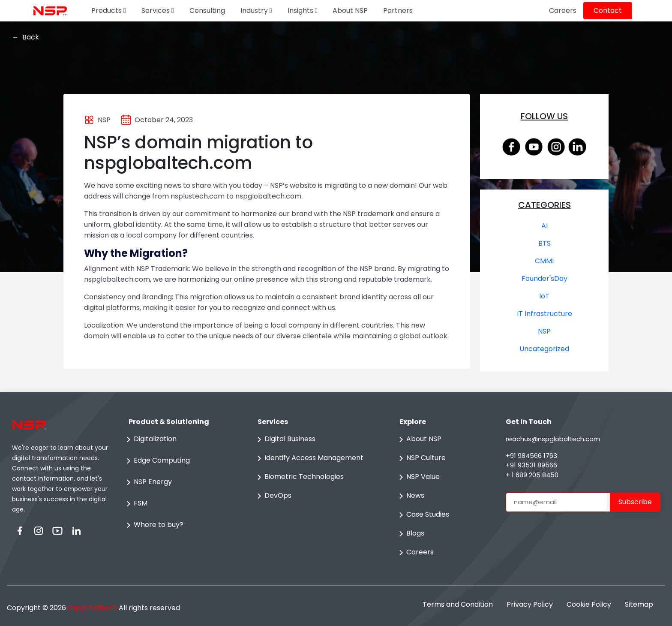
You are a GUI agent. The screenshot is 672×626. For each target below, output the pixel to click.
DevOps (273, 496)
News (410, 496)
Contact (608, 11)
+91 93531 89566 (531, 465)
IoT (544, 296)
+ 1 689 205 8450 (532, 475)
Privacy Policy (530, 604)
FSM (135, 504)
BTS (544, 243)
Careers (563, 11)
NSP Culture (421, 458)
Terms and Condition (458, 604)
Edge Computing (157, 461)
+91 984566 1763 (531, 456)
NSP (544, 331)
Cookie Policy (589, 604)
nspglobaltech (92, 608)
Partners (398, 11)
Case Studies (423, 515)
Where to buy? (153, 525)
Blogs (410, 534)
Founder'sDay (544, 278)
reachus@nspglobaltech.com (553, 439)
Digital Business (285, 439)
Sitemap (639, 604)
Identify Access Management (309, 458)
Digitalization (150, 439)
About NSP (350, 11)
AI (544, 226)
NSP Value (418, 477)
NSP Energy (148, 482)
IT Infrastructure (544, 314)
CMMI (544, 261)
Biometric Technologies (299, 477)
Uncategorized (544, 349)
